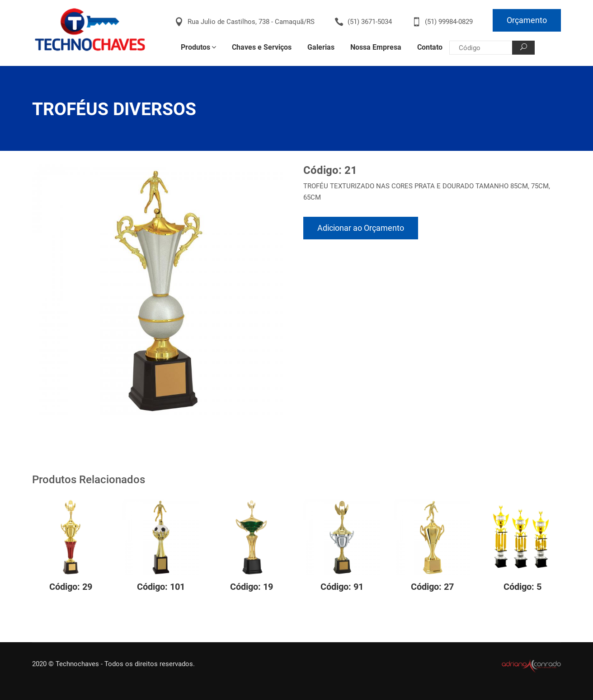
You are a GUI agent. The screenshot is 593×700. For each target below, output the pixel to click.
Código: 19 (252, 587)
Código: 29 (71, 587)
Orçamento (527, 20)
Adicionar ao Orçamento (361, 228)
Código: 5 (522, 587)
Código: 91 (342, 587)
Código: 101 (161, 587)
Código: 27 (432, 587)
